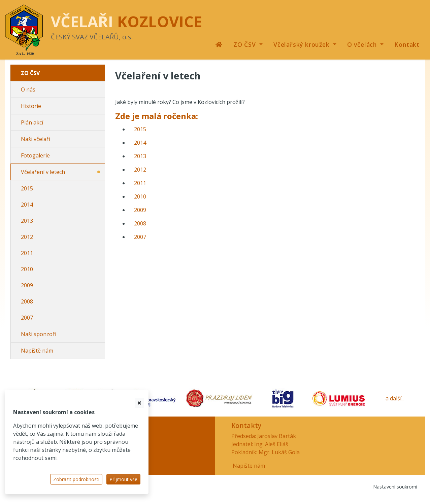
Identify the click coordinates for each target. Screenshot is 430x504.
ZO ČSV (30, 73)
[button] (248, 44)
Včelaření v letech (43, 172)
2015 (27, 188)
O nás (28, 89)
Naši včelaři (36, 139)
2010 (27, 269)
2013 (27, 221)
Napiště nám (37, 351)
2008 (27, 301)
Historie (31, 106)
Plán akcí (32, 122)
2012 (27, 237)
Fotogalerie (35, 155)
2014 (27, 205)
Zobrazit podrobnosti (76, 479)
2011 (27, 253)
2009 (27, 285)
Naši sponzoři (39, 334)
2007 (27, 318)
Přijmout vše (123, 479)
